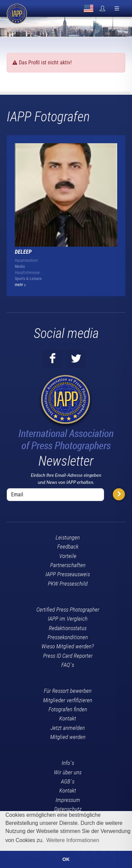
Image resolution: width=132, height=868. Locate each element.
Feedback (68, 547)
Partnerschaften (68, 565)
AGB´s (68, 781)
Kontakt (68, 718)
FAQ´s (68, 665)
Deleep (23, 252)
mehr (20, 285)
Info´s (68, 763)
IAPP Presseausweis (68, 574)
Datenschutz (68, 809)
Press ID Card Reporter (68, 656)
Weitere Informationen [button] (73, 840)
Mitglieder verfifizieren (68, 700)
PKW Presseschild (68, 584)
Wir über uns (68, 772)
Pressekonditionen (68, 637)
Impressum (68, 800)
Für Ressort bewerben (68, 691)
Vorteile (68, 556)
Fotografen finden (68, 709)
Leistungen (68, 537)
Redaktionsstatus (68, 628)
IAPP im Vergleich (68, 619)
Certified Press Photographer (68, 610)
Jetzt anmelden (68, 728)
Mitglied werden (68, 737)
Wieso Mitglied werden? (68, 646)
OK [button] (66, 859)
